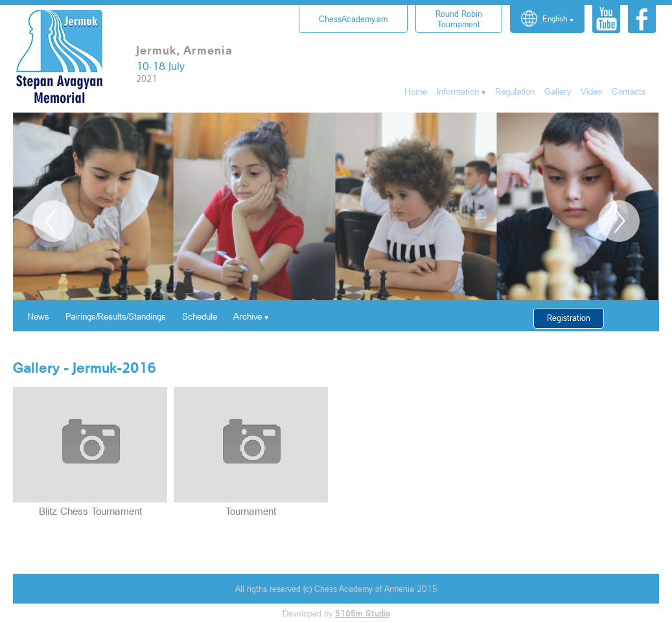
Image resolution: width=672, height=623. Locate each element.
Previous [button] (53, 221)
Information (458, 91)
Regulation (515, 91)
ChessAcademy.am (353, 19)
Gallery (558, 91)
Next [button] (619, 221)
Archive (248, 316)
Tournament (459, 19)
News (38, 316)
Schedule (200, 316)
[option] (336, 206)
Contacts (629, 91)
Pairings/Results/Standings (116, 316)
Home (416, 91)
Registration (569, 318)
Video (591, 91)
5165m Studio (363, 613)
